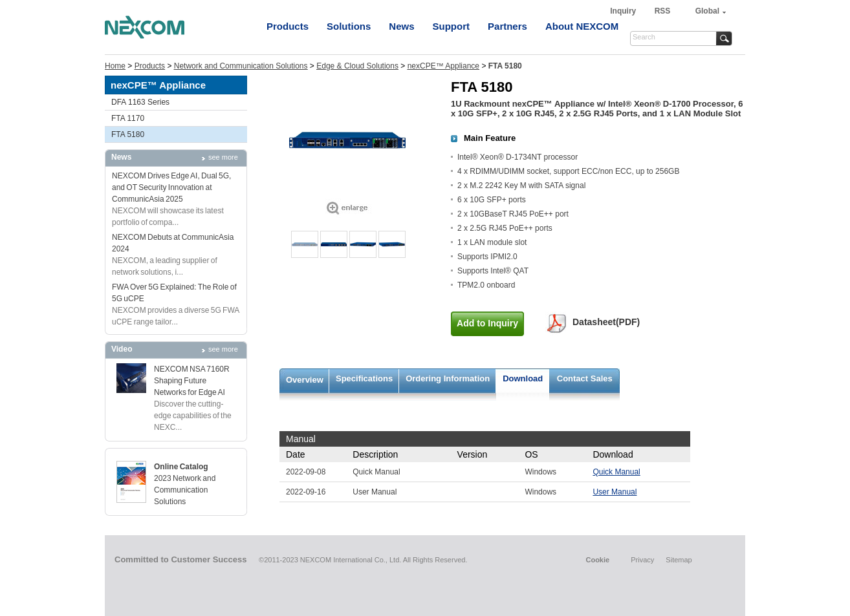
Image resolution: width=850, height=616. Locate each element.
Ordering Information (448, 378)
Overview (305, 380)
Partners (507, 26)
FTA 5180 (128, 134)
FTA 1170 (128, 118)
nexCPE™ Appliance (443, 66)
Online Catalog (181, 467)
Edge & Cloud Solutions (357, 66)
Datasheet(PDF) (606, 322)
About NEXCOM (582, 26)
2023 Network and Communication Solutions (185, 490)
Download (523, 378)
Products (288, 26)
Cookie (597, 560)
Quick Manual (616, 472)
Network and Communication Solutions (241, 66)
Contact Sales (585, 378)
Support (452, 26)
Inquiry (624, 11)
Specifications (364, 378)
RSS (663, 11)
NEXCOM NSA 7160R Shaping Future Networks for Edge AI (192, 381)
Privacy (642, 560)
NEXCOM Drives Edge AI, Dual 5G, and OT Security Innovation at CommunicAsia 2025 (171, 187)
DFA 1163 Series (140, 102)
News (401, 26)
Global (707, 11)
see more (223, 157)
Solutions (349, 26)
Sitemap (679, 560)
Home (115, 66)
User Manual (615, 492)
